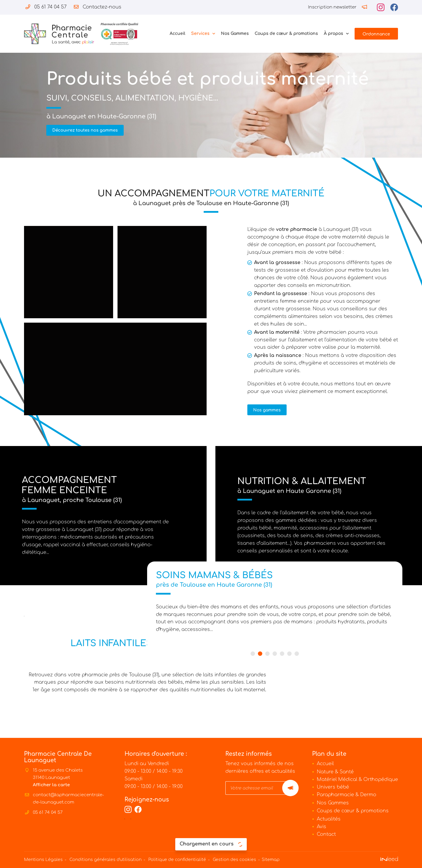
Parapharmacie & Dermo (347, 795)
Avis (321, 827)
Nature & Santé (335, 772)
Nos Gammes (235, 34)
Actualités (329, 819)
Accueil (177, 34)
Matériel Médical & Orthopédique (357, 780)
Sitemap (271, 860)
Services (200, 34)
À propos (333, 34)
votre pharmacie (277, 230)
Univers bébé (333, 787)
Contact (326, 834)
